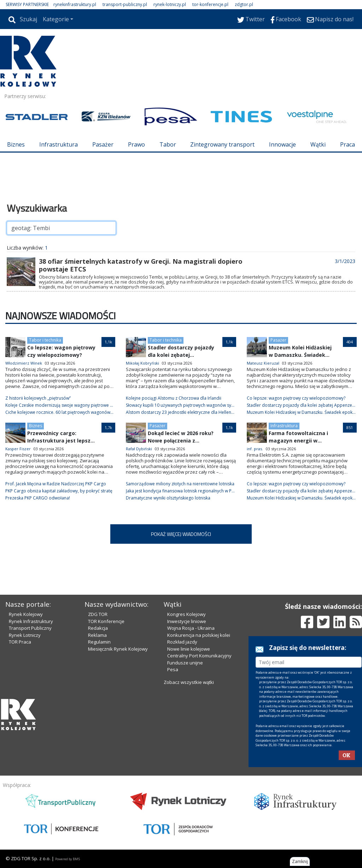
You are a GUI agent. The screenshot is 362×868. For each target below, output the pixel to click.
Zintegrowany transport (222, 144)
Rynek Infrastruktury (31, 621)
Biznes (16, 144)
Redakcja (98, 628)
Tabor (168, 144)
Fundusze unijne (185, 663)
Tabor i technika (45, 340)
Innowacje (282, 144)
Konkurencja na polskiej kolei (199, 635)
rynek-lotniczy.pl (170, 4)
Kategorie (56, 19)
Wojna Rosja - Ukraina (191, 628)
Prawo (136, 144)
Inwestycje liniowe (187, 621)
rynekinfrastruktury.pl (75, 4)
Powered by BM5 (68, 859)
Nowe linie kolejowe (189, 649)
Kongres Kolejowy (186, 614)
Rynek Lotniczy (25, 635)
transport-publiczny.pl (125, 4)
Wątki (318, 144)
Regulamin (99, 642)
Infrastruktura (59, 144)
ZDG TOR (98, 614)
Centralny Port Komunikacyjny (199, 656)
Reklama (97, 635)
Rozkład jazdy (182, 642)
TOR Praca (20, 642)
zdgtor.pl (244, 4)
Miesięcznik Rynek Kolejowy (118, 649)
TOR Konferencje (106, 621)
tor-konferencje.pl (210, 4)
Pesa (173, 669)
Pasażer (103, 144)
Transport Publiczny (30, 628)
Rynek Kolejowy (26, 614)
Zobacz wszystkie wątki (189, 682)
